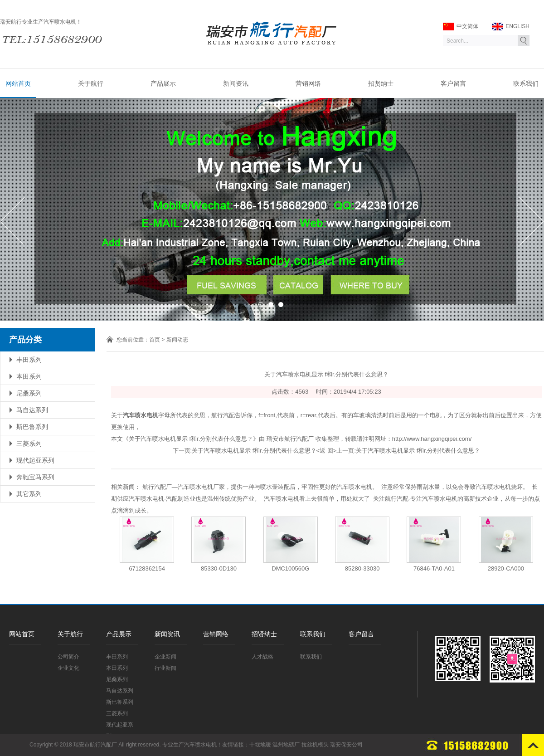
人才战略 (262, 657)
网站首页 (18, 83)
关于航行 (91, 83)
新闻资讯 (236, 83)
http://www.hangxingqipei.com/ (432, 439)
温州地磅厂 (286, 745)
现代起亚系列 (35, 460)
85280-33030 (362, 568)
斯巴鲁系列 (32, 427)
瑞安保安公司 (346, 745)
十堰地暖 (260, 745)
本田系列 (29, 376)
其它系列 (29, 494)
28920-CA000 (506, 568)
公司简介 (68, 657)
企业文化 (68, 668)
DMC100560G (290, 568)
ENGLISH (511, 27)
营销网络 (308, 83)
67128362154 (147, 568)
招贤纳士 (381, 83)
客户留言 (453, 83)
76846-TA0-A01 (434, 568)
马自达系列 (32, 410)
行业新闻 (165, 668)
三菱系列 (29, 444)
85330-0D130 (219, 568)
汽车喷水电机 (200, 745)
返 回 (326, 451)
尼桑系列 (29, 393)
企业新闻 (165, 657)
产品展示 (163, 83)
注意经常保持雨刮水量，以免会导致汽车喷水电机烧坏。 (455, 487)
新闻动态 (177, 340)
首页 (155, 340)
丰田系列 (29, 360)
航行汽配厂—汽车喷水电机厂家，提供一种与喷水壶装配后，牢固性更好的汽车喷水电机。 (260, 487)
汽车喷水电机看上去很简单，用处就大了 (317, 499)
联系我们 (526, 83)
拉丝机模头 (315, 745)
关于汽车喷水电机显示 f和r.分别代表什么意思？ (254, 451)
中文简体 (461, 27)
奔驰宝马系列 (35, 477)
